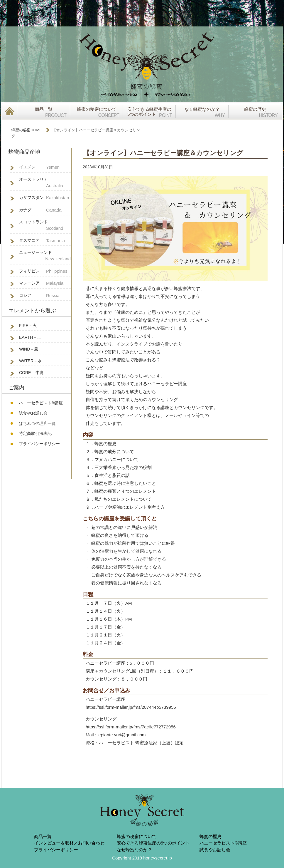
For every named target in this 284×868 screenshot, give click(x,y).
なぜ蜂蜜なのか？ (134, 850)
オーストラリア (45, 183)
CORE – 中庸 (31, 373)
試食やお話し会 (33, 413)
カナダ (45, 210)
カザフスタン (45, 198)
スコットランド (45, 226)
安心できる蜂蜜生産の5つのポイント (153, 843)
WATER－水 (30, 361)
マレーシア (45, 283)
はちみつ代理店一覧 (37, 423)
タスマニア (45, 241)
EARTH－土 (30, 337)
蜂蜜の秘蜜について (137, 836)
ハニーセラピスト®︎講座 (41, 403)
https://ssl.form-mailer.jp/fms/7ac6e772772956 (131, 727)
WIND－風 (29, 349)
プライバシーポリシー (39, 444)
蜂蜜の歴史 (211, 836)
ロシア (45, 296)
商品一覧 (43, 836)
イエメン (45, 167)
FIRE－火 (28, 326)
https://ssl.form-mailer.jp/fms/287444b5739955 (131, 707)
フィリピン (45, 271)
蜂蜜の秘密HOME (27, 130)
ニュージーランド (45, 256)
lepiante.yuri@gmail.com (121, 735)
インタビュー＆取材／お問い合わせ (69, 843)
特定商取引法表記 (35, 433)
